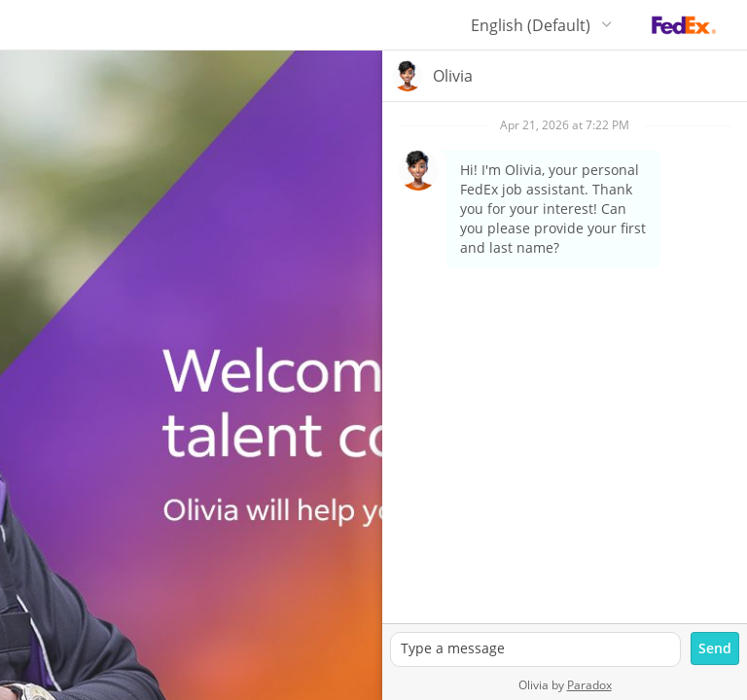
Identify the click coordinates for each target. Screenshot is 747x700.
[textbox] (535, 649)
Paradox (589, 685)
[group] (565, 363)
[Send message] (715, 648)
